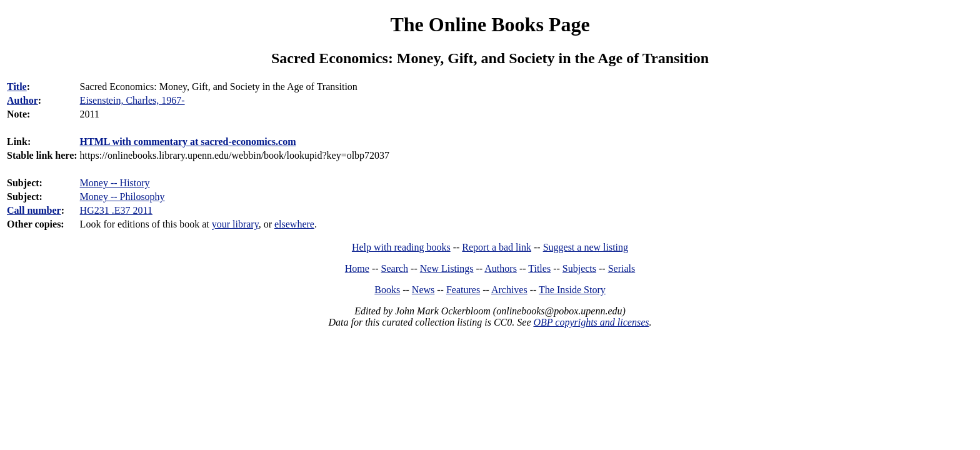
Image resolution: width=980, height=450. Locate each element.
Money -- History (115, 183)
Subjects (579, 268)
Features (463, 290)
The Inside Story (572, 290)
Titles (539, 268)
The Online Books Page (490, 24)
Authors (501, 268)
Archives (509, 290)
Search (395, 268)
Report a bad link (497, 247)
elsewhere (294, 224)
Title (17, 87)
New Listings (447, 268)
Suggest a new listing (586, 247)
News (423, 290)
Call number (34, 210)
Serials (622, 268)
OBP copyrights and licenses (591, 322)
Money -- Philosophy (122, 197)
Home (357, 268)
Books (387, 290)
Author (22, 100)
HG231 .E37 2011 (116, 210)
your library (235, 224)
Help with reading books (401, 247)
